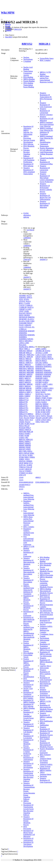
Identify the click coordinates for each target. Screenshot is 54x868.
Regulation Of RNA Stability (28, 697)
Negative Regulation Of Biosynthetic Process (28, 581)
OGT (31, 420)
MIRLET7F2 (24, 410)
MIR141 (22, 359)
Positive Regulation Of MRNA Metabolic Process (28, 647)
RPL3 (21, 451)
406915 (38, 477)
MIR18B (22, 366)
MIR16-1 (22, 363)
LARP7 (44, 384)
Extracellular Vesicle (28, 656)
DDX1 (50, 357)
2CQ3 (21, 489)
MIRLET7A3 (24, 400)
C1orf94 (27, 303)
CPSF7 (21, 311)
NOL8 (32, 418)
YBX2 (38, 422)
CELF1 (44, 355)
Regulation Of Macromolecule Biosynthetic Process (29, 620)
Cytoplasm (27, 61)
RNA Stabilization (46, 721)
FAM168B (23, 323)
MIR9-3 (22, 396)
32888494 (27, 238)
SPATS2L (22, 461)
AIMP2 (44, 349)
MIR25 (22, 382)
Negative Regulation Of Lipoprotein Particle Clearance (46, 112)
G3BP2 (49, 365)
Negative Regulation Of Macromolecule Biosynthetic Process (29, 572)
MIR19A (31, 368)
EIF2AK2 (39, 363)
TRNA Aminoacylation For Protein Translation (45, 760)
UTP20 (43, 420)
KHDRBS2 (23, 339)
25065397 (27, 260)
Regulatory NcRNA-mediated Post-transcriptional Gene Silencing (29, 505)
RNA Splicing (28, 144)
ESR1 (28, 321)
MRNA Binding (29, 79)
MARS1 (38, 390)
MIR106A (23, 351)
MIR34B (22, 388)
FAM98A (39, 365)
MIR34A (28, 386)
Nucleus (26, 57)
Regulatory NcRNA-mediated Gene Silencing (29, 532)
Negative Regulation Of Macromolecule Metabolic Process (29, 562)
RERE (28, 447)
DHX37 (44, 361)
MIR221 (22, 380)
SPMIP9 (29, 461)
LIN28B (45, 386)
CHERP (22, 309)
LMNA (22, 343)
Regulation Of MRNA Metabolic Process (28, 599)
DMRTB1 (31, 317)
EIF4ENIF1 (23, 319)
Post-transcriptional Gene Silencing (29, 513)
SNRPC (22, 459)
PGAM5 (45, 396)
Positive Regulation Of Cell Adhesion (47, 149)
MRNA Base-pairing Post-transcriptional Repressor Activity (46, 79)
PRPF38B (22, 432)
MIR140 (30, 357)
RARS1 (44, 402)
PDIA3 (21, 426)
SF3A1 (25, 455)
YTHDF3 (22, 473)
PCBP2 (27, 424)
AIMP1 (38, 349)
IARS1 (45, 378)
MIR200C (23, 374)
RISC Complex (45, 60)
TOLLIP (29, 467)
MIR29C (30, 384)
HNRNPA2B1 (40, 368)
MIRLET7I (23, 414)
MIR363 (22, 390)
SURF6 (29, 465)
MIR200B (30, 372)
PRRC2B (30, 432)
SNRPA (32, 457)
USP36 (38, 420)
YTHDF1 (28, 471)
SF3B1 (43, 410)
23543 (21, 477)
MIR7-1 (29, 392)
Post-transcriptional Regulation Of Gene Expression (28, 541)
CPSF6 (49, 355)
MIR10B (22, 353)
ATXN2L (39, 353)
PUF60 (38, 400)
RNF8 (28, 449)
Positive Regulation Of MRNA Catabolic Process (28, 663)
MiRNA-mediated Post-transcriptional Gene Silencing (47, 124)
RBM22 (22, 443)
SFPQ (48, 412)
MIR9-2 (28, 394)
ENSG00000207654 (43, 482)
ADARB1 (22, 295)
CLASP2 (28, 309)
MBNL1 (32, 347)
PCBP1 (22, 424)
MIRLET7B (23, 402)
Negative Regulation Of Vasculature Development (28, 764)
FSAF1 (22, 325)
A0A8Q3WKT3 (25, 485)
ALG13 (29, 295)
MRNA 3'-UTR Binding (45, 73)
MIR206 (22, 376)
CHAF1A (30, 307)
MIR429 (28, 390)
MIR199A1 (30, 366)
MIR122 (29, 353)
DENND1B (23, 317)
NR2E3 (22, 420)
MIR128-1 (45, 44)
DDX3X (50, 359)
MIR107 (30, 351)
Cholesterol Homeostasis (44, 145)
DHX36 (38, 361)
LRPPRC (39, 388)
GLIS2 (21, 327)
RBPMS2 (22, 447)
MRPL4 (30, 414)
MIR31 (22, 386)
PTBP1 (22, 436)
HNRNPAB (23, 331)
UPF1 (50, 418)
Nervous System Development (29, 141)
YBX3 (43, 422)
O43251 (22, 487)
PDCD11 (39, 396)
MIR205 (30, 374)
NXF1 (27, 420)
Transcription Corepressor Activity (28, 73)
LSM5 (27, 343)
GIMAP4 (28, 325)
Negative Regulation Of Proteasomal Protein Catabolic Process (46, 188)
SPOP (21, 463)
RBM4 (44, 408)
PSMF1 (28, 434)
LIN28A (38, 386)
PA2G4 (28, 422)
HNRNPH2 (23, 335)
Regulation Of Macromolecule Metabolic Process (29, 638)
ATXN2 (48, 351)
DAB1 (27, 311)
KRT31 (22, 341)
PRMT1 (38, 398)
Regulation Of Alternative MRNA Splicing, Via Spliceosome (28, 130)
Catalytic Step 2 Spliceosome (45, 667)
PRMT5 (22, 430)
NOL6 (38, 392)
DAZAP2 (22, 313)
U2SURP (45, 418)
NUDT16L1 (40, 394)
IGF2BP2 (46, 380)
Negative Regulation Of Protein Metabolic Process (28, 821)
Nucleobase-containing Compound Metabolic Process (46, 584)
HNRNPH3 (40, 374)
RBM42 (22, 445)
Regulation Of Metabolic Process (28, 671)
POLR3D (22, 428)
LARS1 (50, 384)
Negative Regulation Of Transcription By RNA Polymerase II (46, 97)
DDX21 (29, 313)
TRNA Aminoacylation (45, 773)
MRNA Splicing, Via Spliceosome (46, 610)
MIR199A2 (23, 368)
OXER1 (22, 422)
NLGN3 (27, 418)
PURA (43, 400)
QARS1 (22, 438)
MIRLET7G (23, 412)
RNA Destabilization (29, 680)
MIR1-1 (27, 349)
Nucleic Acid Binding (28, 68)
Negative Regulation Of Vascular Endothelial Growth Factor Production (29, 715)
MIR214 (27, 378)
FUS (44, 365)
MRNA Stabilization (44, 724)
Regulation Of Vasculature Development (28, 844)
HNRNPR (39, 378)
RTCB (38, 410)
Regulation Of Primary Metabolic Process (28, 743)
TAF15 (38, 416)
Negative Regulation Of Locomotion (28, 736)
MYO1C (32, 416)
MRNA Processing (27, 137)
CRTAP (38, 357)
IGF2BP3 (39, 382)
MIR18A (28, 365)
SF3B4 (21, 457)
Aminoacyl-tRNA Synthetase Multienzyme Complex (46, 629)
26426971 (27, 277)
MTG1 (26, 416)
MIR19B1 (23, 370)
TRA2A (49, 416)
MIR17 (22, 365)
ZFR (47, 422)
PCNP (32, 424)
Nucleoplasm (28, 59)
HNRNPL (39, 376)
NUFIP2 (47, 394)
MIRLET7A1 (24, 398)
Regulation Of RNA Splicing (28, 165)
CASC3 (38, 355)
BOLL (21, 303)
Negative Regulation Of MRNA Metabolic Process (46, 661)
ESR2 (32, 321)
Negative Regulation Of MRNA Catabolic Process (46, 716)
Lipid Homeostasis (46, 152)
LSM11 (51, 388)
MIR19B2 (30, 370)
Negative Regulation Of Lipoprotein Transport (45, 169)
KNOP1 (38, 384)
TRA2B (38, 418)
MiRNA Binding (46, 711)
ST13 (31, 463)
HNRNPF (31, 331)
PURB (27, 436)
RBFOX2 (27, 44)
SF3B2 (48, 410)
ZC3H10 (29, 473)
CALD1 (22, 305)
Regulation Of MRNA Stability (29, 701)
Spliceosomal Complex (45, 641)
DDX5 (21, 315)
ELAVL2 (22, 321)
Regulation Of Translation (28, 693)
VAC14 (22, 471)
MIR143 (28, 359)
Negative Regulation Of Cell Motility (28, 730)
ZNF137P (22, 475)
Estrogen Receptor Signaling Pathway (27, 153)
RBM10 (45, 404)
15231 (21, 480)
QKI (27, 438)
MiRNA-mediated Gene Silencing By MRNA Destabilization (29, 629)
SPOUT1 (39, 414)
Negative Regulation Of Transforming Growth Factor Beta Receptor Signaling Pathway (29, 775)
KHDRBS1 (23, 337)
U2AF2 (22, 469)
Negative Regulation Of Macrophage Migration (45, 204)
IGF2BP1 (39, 380)
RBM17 (28, 441)
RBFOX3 (29, 439)
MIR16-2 (29, 363)
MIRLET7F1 (24, 408)
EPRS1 (45, 363)
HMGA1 (23, 329)
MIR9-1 (22, 394)
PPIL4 (28, 428)
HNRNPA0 (39, 366)
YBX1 (49, 420)
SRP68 (26, 463)
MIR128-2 (31, 355)
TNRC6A (22, 467)
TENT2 (43, 416)
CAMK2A (29, 305)
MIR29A (28, 382)
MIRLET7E (23, 406)
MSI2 (21, 416)
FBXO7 (30, 323)
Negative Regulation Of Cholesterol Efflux (46, 162)
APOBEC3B (40, 351)
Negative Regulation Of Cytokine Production (28, 751)
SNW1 (27, 459)
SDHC (32, 453)
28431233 (18, 29)
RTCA (49, 408)
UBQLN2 (28, 469)
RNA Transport (45, 755)
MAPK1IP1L (24, 347)
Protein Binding (29, 81)
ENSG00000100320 (26, 482)
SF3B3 (30, 455)
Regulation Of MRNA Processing (46, 649)
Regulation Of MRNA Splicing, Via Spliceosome (46, 654)
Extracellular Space (47, 58)
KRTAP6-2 (29, 341)
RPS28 (27, 453)
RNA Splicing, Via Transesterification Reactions (46, 615)
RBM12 (22, 441)
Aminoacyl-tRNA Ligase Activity (46, 765)
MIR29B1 (23, 384)
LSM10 (45, 388)
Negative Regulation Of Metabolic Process (28, 607)
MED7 (21, 349)
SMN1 (27, 457)
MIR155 (22, 361)
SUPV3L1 (23, 465)
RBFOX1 (22, 439)
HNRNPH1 (23, 333)
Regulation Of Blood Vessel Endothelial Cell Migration (29, 834)
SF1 (20, 455)
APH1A (29, 297)
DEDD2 (27, 315)
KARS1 (45, 382)
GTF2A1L (28, 327)
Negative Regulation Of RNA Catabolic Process (45, 673)
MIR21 (22, 378)
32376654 (30, 230)
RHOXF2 (22, 449)
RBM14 (46, 406)
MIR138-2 (23, 357)
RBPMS (28, 445)
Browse (8, 24)
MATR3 (45, 390)
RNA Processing (27, 828)
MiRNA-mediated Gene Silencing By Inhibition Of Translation (46, 131)
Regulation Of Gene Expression (46, 679)
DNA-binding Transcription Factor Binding (29, 85)
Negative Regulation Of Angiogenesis (28, 758)
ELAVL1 (31, 319)
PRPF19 (28, 430)
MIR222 (28, 380)
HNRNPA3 (39, 370)
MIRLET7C (23, 404)
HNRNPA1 (48, 366)
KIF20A (30, 339)
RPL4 (26, 451)
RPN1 (30, 451)
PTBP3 (49, 398)
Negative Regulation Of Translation (28, 685)
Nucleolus (43, 776)
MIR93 (28, 396)
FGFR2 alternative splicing (27, 215)
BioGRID (9, 37)
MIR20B (28, 376)
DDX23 (44, 359)
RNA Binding (28, 77)
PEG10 (27, 426)
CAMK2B (23, 307)
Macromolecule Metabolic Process (46, 592)
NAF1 (21, 418)
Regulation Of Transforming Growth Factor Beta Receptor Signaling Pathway (29, 810)
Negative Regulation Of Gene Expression (46, 105)
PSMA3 (22, 434)
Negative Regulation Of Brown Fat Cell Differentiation (45, 196)
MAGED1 (23, 345)
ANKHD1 (23, 297)
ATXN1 (26, 299)
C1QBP (45, 353)
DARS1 (44, 357)
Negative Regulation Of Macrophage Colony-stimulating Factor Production (47, 178)
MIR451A (23, 392)
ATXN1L (22, 301)
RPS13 (21, 453)
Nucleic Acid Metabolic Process (46, 570)
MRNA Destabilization (29, 676)
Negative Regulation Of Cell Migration (47, 119)
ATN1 (21, 299)
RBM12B (39, 406)
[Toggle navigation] (2, 19)
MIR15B (28, 361)
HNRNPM (47, 376)
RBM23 (28, 443)
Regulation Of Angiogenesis (28, 839)
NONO (43, 392)
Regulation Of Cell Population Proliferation (29, 160)
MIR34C (29, 388)
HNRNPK (31, 335)
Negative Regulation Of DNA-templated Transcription (29, 171)
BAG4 (28, 301)
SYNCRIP (46, 414)
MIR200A (23, 372)
